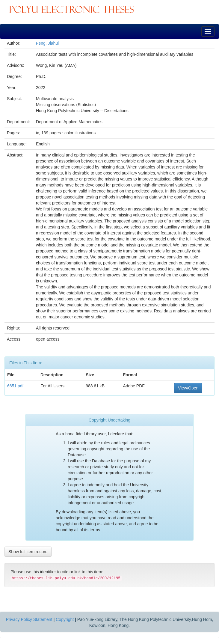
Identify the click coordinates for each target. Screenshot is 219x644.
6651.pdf (15, 386)
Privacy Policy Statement (29, 619)
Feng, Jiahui (47, 43)
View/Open (188, 388)
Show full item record (28, 552)
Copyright (65, 619)
